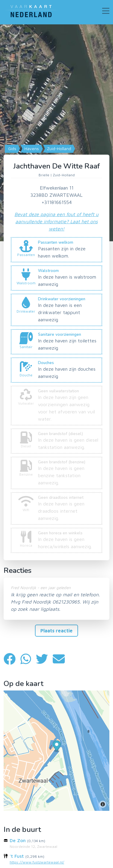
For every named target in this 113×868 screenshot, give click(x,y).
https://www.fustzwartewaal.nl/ (37, 862)
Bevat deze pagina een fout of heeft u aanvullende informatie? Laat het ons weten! (56, 221)
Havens (31, 149)
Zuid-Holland (58, 149)
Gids (12, 149)
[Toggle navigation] (106, 11)
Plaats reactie (56, 631)
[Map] (56, 133)
